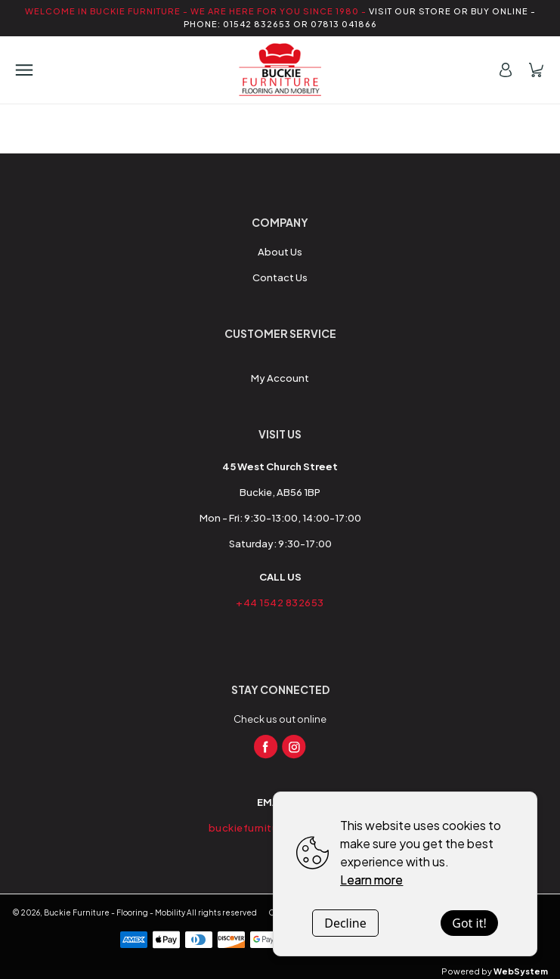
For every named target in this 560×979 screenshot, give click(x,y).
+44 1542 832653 (280, 603)
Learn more (371, 880)
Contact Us (280, 277)
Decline (345, 923)
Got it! (469, 923)
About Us (280, 252)
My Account (280, 378)
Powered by (495, 971)
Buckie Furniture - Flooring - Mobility (114, 912)
